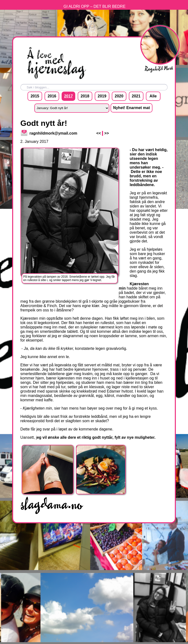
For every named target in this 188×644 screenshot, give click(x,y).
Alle (153, 96)
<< (99, 133)
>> (107, 133)
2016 (52, 96)
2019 (102, 96)
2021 (136, 96)
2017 (68, 96)
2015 (35, 96)
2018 (85, 96)
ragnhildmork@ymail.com (49, 133)
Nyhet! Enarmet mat (131, 108)
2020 (119, 96)
